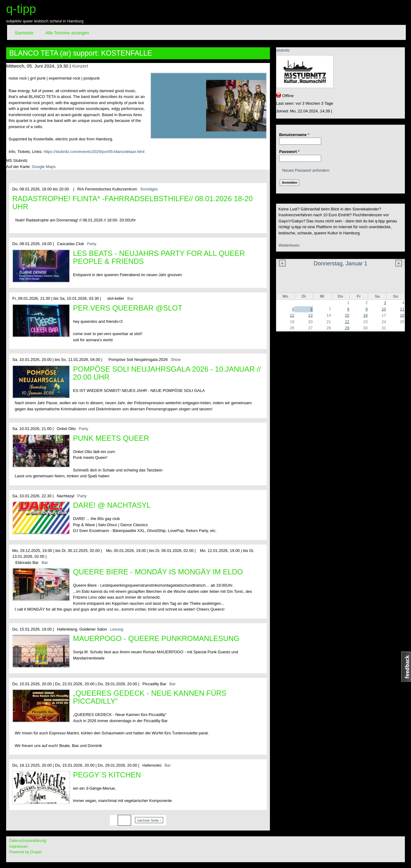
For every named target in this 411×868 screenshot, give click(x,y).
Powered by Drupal (25, 852)
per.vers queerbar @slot (128, 308)
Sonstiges (149, 189)
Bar (130, 298)
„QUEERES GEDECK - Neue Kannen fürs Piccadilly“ (150, 697)
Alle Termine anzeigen (67, 33)
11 (402, 309)
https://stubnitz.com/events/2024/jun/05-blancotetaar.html (94, 152)
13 (310, 315)
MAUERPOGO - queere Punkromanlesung (156, 638)
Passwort (289, 152)
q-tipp (21, 9)
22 (347, 322)
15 (347, 315)
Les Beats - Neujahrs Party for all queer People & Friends (159, 257)
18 (402, 315)
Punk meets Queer (111, 438)
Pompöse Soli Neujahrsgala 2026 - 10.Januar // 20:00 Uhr (167, 373)
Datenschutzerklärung (28, 841)
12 (292, 315)
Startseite (24, 33)
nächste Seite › (149, 820)
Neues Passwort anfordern (306, 170)
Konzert (80, 66)
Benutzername (294, 135)
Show (176, 360)
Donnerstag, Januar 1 (341, 264)
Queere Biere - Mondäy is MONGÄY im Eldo (158, 572)
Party (92, 244)
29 (347, 328)
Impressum (19, 846)
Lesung (117, 629)
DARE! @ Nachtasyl (112, 505)
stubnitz (283, 50)
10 (384, 309)
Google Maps (44, 167)
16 (365, 315)
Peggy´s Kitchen (107, 775)
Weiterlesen (289, 245)
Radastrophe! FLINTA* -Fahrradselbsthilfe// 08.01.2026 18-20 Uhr (133, 203)
